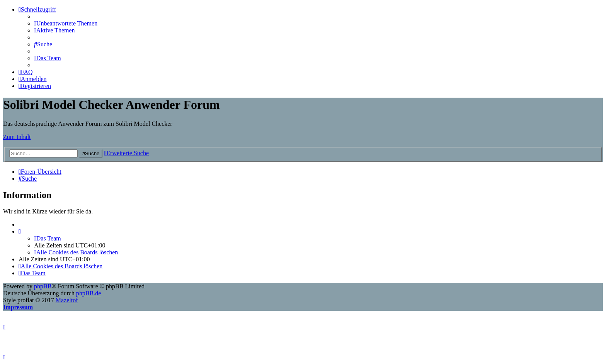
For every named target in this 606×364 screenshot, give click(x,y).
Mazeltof (67, 300)
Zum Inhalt (17, 137)
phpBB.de (89, 293)
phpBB (43, 286)
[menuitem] (66, 23)
